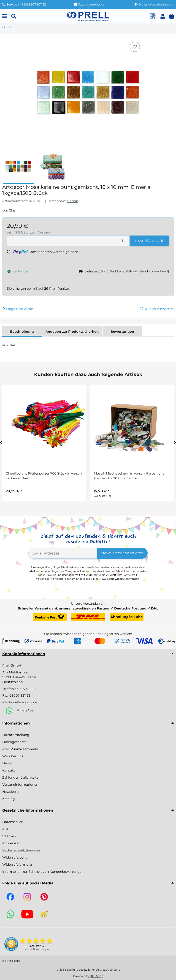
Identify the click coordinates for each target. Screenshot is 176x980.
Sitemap (9, 836)
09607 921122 (26, 689)
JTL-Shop (97, 976)
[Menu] (4, 16)
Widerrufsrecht (15, 857)
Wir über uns (13, 756)
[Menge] (68, 241)
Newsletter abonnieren (122, 553)
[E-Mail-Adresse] (63, 553)
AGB (6, 829)
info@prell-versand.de (20, 702)
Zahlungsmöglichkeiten (21, 777)
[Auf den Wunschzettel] (135, 47)
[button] (163, 16)
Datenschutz (12, 822)
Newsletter (11, 792)
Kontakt (9, 770)
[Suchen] (14, 16)
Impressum (11, 843)
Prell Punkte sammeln (20, 749)
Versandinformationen (20, 785)
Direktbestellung (16, 735)
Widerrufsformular (17, 865)
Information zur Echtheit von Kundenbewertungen (43, 872)
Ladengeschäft (14, 742)
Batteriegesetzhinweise (21, 850)
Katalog (9, 799)
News (7, 763)
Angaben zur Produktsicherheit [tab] (72, 332)
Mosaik (72, 201)
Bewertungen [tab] (122, 332)
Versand (45, 232)
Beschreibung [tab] (22, 332)
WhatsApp (25, 710)
